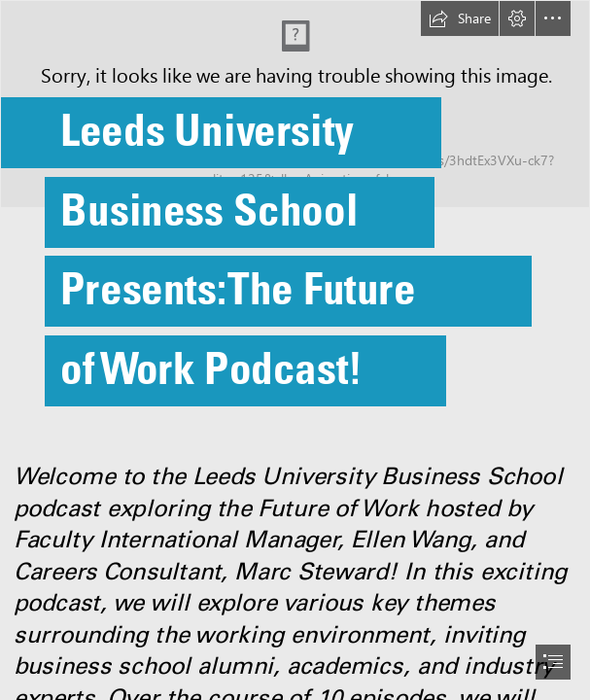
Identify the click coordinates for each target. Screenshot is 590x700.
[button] (460, 18)
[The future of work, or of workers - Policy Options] (295, 223)
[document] (295, 350)
